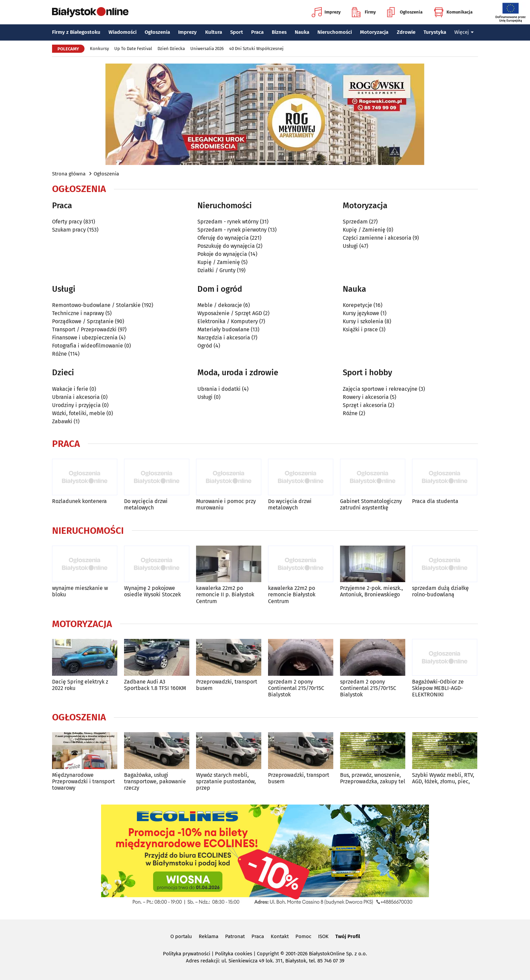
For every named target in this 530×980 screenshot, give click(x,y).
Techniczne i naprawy (78, 313)
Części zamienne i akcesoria (377, 238)
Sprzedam (355, 222)
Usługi (350, 246)
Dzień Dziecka (171, 49)
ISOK (323, 936)
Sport (237, 32)
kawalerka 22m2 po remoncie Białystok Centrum (292, 594)
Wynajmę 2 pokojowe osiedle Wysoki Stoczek (152, 591)
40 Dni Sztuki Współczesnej (256, 49)
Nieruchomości (335, 32)
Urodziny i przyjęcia (76, 405)
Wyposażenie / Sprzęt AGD (230, 313)
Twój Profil (348, 936)
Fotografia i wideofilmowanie (88, 346)
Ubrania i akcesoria (76, 397)
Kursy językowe (361, 313)
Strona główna (69, 174)
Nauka (302, 32)
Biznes (279, 32)
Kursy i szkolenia (363, 321)
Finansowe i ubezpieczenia (85, 338)
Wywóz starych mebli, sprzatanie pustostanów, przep (226, 781)
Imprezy (326, 12)
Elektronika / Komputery (228, 321)
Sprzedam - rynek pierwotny (232, 230)
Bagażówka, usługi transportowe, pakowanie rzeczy (155, 781)
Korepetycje (357, 305)
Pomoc (303, 936)
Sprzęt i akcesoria (365, 405)
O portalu (181, 936)
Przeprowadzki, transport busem (227, 685)
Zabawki (62, 421)
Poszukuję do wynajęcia (226, 246)
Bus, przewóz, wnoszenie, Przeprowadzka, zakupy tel (373, 778)
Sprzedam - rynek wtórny (228, 222)
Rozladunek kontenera (79, 501)
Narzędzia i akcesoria (224, 338)
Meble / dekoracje (220, 305)
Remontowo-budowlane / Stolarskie (96, 305)
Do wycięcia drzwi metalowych (146, 504)
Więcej (464, 32)
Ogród (205, 346)
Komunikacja (453, 12)
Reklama (209, 936)
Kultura (214, 32)
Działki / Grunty (216, 270)
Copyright (268, 954)
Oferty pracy (67, 222)
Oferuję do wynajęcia (223, 238)
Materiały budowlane (223, 329)
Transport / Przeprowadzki (84, 329)
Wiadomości (123, 32)
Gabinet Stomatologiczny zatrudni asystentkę (371, 504)
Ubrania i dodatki (219, 389)
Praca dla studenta (435, 501)
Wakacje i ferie (70, 389)
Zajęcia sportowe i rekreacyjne (380, 389)
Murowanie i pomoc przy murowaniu (226, 504)
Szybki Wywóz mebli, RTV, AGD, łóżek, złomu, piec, (443, 778)
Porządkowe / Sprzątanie (83, 321)
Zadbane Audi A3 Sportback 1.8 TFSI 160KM (155, 685)
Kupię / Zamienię (219, 262)
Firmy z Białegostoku (76, 32)
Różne (59, 354)
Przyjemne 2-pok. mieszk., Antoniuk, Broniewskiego (371, 591)
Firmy (364, 12)
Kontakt (280, 936)
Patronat (235, 936)
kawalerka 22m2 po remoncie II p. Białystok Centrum (225, 594)
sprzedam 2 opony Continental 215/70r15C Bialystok (296, 688)
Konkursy (99, 49)
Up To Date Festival (133, 49)
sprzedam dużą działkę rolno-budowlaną (440, 591)
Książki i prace (360, 329)
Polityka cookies (234, 954)
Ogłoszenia (405, 12)
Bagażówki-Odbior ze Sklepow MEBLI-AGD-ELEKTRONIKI (438, 688)
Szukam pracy (69, 230)
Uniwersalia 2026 (207, 49)
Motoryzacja (374, 32)
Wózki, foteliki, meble (79, 413)
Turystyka (435, 32)
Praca (257, 32)
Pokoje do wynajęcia (222, 254)
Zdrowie (406, 32)
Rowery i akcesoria (366, 397)
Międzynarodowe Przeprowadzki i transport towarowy (83, 781)
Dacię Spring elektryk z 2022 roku (80, 685)
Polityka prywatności (187, 954)
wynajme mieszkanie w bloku (80, 591)
